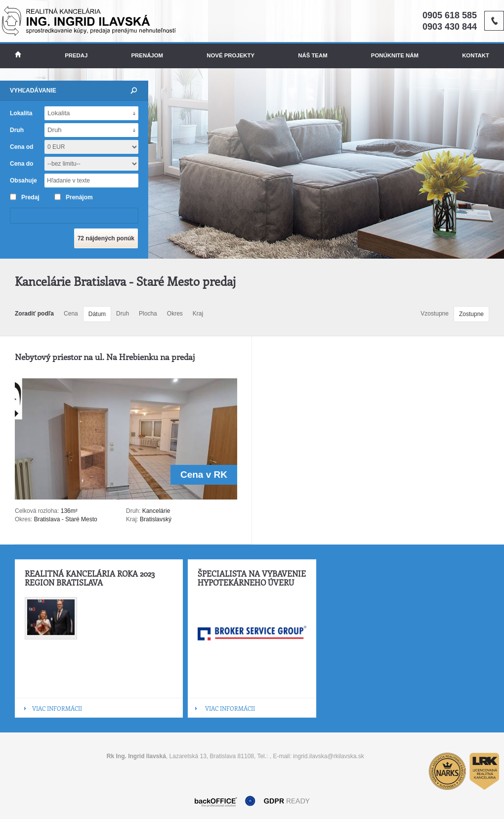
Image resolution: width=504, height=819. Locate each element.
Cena (71, 314)
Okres (175, 314)
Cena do (21, 164)
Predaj (76, 55)
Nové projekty (231, 55)
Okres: (23, 519)
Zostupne (471, 314)
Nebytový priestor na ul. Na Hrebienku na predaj (105, 357)
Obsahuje (23, 181)
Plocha (148, 314)
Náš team (313, 55)
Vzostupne (435, 314)
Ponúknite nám (395, 55)
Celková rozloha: (38, 511)
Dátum (97, 314)
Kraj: (132, 519)
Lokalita (21, 113)
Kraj (198, 314)
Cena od (21, 147)
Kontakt (476, 55)
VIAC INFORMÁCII (57, 708)
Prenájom (147, 55)
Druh (123, 314)
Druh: (133, 511)
